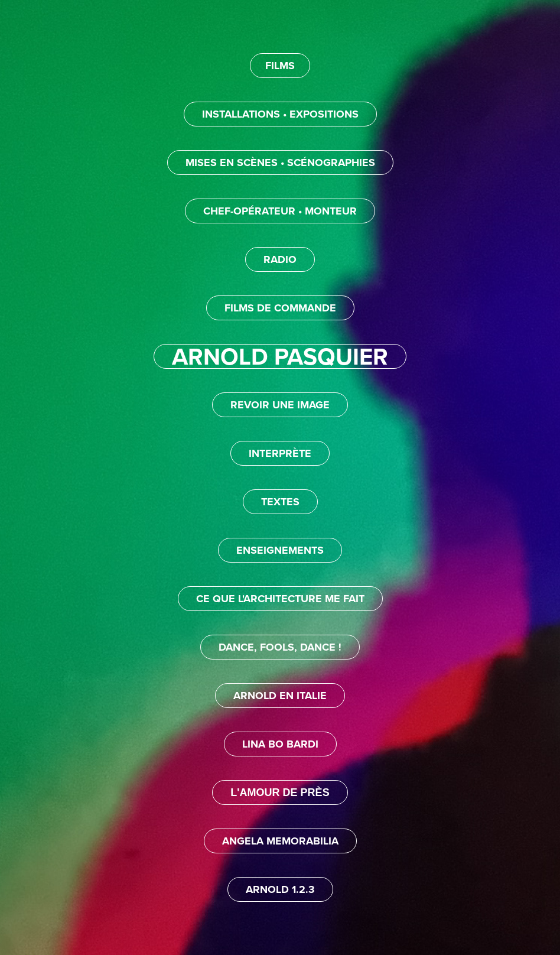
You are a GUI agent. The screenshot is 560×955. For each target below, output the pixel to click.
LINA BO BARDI (280, 744)
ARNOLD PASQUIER (280, 356)
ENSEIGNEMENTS (280, 550)
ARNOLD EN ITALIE (280, 696)
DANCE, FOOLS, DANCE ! (280, 647)
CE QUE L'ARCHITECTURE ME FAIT (280, 599)
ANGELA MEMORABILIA (280, 841)
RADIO (280, 259)
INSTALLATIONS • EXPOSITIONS (280, 114)
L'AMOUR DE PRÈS (280, 792)
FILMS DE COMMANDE (280, 308)
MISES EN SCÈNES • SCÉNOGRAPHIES (280, 163)
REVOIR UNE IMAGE (280, 405)
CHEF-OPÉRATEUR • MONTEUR (280, 211)
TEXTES (280, 502)
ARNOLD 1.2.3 (280, 889)
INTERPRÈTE (280, 453)
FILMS (280, 66)
